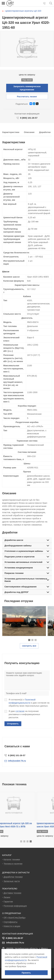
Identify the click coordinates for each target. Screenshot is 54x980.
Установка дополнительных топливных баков (26, 580)
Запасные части (12, 881)
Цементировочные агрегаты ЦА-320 (23, 11)
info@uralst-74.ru (15, 943)
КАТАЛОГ (7, 855)
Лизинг (7, 897)
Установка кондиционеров (19, 568)
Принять (26, 973)
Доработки (45, 132)
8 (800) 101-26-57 (29, 118)
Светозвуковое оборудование (21, 587)
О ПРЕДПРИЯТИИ (12, 913)
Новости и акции (12, 926)
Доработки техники (13, 877)
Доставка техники (12, 893)
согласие (20, 711)
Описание (29, 132)
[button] (29, 640)
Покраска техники (14, 573)
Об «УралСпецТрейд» (15, 918)
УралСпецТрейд (19, 3)
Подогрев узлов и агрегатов (19, 557)
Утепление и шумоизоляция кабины (24, 551)
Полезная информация (15, 906)
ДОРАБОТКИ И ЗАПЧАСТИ (16, 872)
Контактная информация (17, 934)
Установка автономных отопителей (23, 562)
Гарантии (8, 901)
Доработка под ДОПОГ (17, 592)
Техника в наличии (13, 864)
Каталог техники (12, 859)
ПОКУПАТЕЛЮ (10, 889)
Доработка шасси (14, 540)
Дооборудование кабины (18, 546)
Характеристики (11, 132)
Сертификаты (11, 922)
